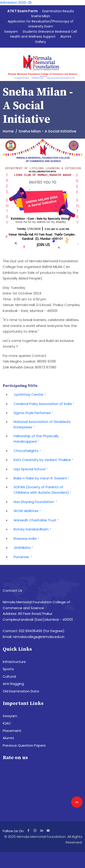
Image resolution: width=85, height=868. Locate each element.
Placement (12, 731)
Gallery (41, 42)
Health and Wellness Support (33, 37)
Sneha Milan (41, 16)
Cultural (9, 676)
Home (8, 131)
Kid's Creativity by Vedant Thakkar (44, 460)
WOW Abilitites (28, 511)
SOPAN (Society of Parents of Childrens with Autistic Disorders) (43, 490)
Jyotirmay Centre (30, 394)
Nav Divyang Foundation (36, 502)
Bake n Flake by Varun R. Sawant (42, 478)
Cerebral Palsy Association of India (44, 404)
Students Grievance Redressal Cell (50, 32)
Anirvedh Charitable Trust (37, 520)
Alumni (66, 37)
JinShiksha (24, 548)
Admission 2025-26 (16, 2)
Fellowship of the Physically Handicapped (36, 439)
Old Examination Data (21, 691)
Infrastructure (14, 662)
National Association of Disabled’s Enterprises (42, 424)
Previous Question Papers (24, 745)
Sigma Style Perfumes (34, 413)
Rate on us (15, 758)
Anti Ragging (13, 684)
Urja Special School (31, 469)
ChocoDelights (28, 451)
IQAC (7, 723)
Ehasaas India (27, 538)
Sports (8, 669)
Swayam (11, 32)
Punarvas (23, 557)
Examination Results (58, 11)
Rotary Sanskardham (33, 529)
